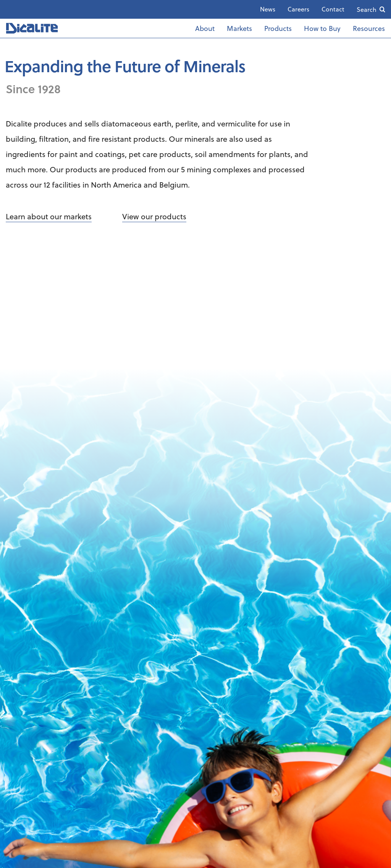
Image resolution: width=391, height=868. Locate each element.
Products (278, 28)
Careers (298, 9)
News (268, 9)
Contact (333, 9)
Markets (239, 28)
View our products (154, 216)
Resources (369, 28)
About (205, 28)
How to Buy (322, 28)
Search (367, 9)
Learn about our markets (49, 216)
